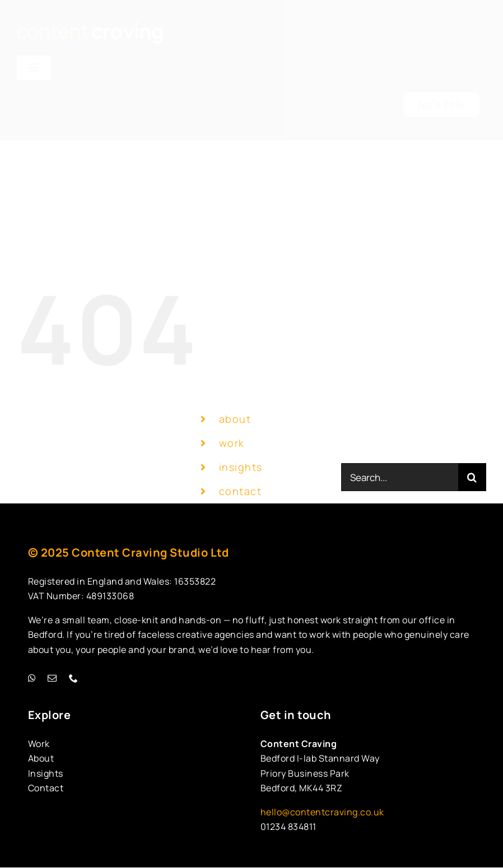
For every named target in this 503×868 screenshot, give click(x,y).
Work (39, 744)
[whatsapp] (32, 678)
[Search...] (400, 477)
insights (241, 467)
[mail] (53, 678)
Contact (46, 788)
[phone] (74, 678)
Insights (46, 773)
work (232, 443)
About (41, 758)
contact (241, 491)
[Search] (472, 477)
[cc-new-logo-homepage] (90, 27)
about (235, 419)
